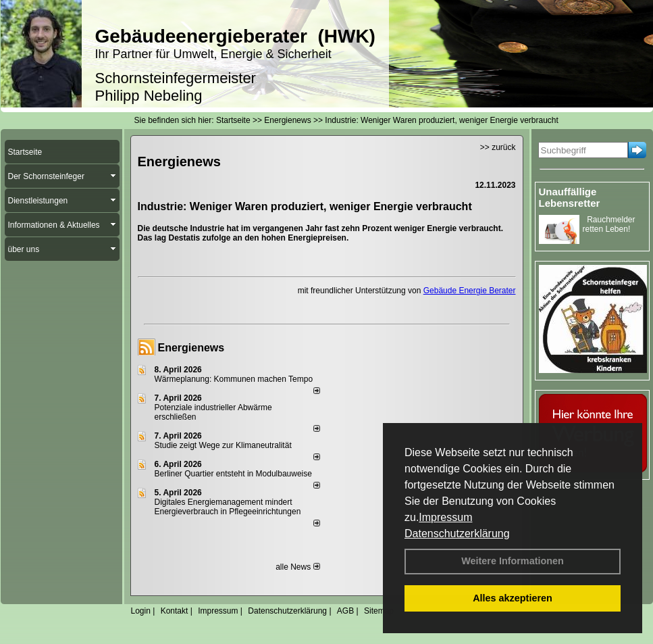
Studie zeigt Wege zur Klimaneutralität (223, 445)
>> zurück (498, 147)
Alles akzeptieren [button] (513, 598)
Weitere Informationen (513, 561)
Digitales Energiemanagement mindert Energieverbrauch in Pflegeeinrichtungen (228, 507)
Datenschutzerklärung (457, 534)
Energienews (191, 348)
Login (141, 611)
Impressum (445, 517)
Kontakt (175, 611)
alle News (297, 567)
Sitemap (379, 611)
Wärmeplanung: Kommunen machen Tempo (234, 379)
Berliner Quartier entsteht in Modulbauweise (233, 474)
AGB (345, 611)
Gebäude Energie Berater (470, 291)
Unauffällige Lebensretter (570, 197)
